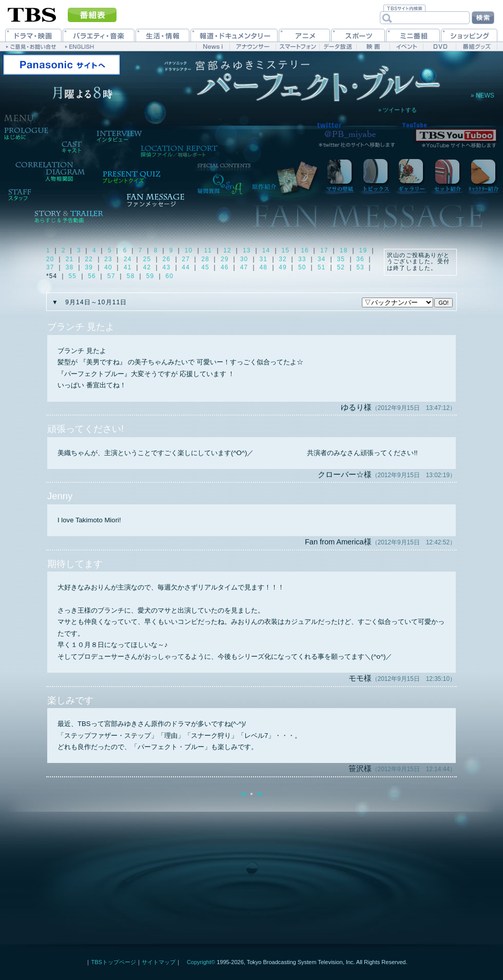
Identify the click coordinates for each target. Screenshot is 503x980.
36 (360, 259)
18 (344, 250)
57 (111, 276)
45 (205, 267)
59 (150, 276)
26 (167, 259)
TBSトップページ (113, 962)
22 (89, 259)
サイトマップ (159, 962)
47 (244, 267)
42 (147, 267)
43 (167, 267)
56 (92, 276)
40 (108, 267)
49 (283, 267)
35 (341, 259)
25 (147, 259)
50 (302, 267)
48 (263, 267)
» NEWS (482, 96)
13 (247, 250)
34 (322, 259)
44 (186, 267)
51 (322, 267)
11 (208, 250)
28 (205, 259)
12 (227, 250)
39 (89, 267)
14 (266, 250)
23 (108, 259)
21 (70, 259)
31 (263, 259)
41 (128, 267)
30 (244, 259)
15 (286, 250)
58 (131, 276)
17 (324, 250)
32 (283, 259)
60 (169, 276)
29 (225, 259)
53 (360, 267)
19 (363, 250)
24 (128, 259)
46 (225, 267)
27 (186, 259)
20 (50, 259)
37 (50, 267)
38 (70, 267)
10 (189, 250)
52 (341, 267)
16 (305, 250)
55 (73, 276)
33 (302, 259)
